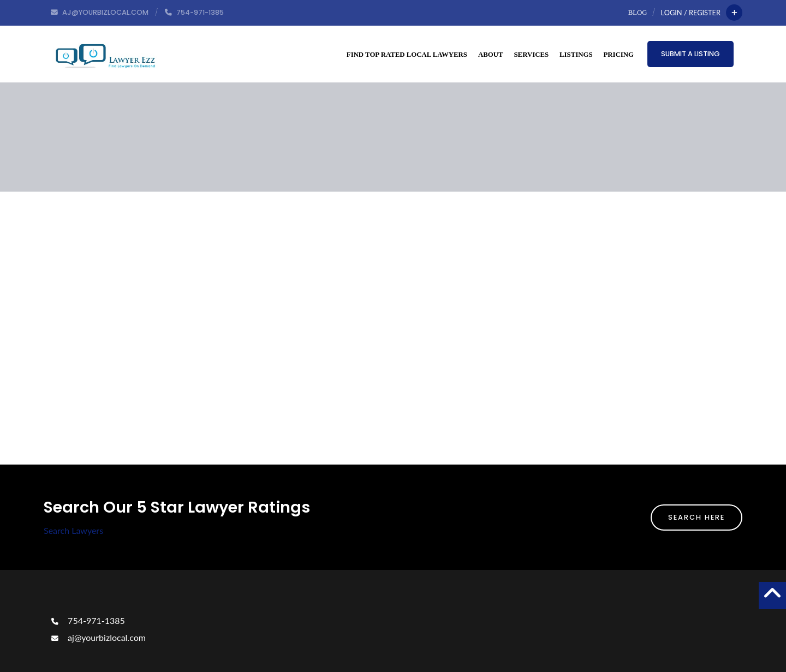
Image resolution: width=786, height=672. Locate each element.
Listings (576, 55)
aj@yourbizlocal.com (97, 637)
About (491, 55)
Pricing (619, 55)
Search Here (696, 517)
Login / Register (691, 13)
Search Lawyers (73, 530)
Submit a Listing (690, 54)
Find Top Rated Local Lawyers (407, 55)
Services (532, 55)
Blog (638, 13)
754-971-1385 (87, 620)
